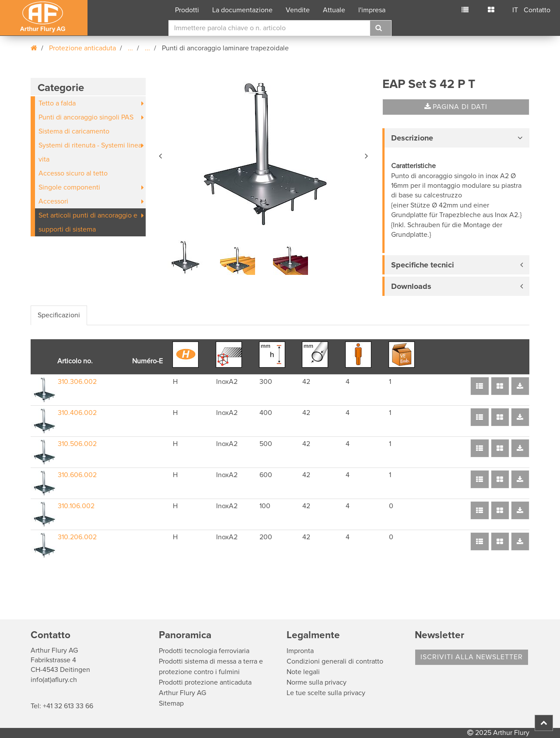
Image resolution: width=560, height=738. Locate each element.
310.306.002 (77, 382)
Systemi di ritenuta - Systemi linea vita (90, 152)
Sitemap (171, 703)
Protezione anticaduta (82, 48)
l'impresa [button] (372, 10)
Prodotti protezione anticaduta (205, 682)
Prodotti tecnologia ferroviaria (204, 651)
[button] (161, 155)
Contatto (537, 10)
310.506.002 (77, 444)
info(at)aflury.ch (54, 680)
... (130, 48)
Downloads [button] (411, 286)
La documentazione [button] (242, 10)
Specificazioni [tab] (59, 315)
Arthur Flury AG (182, 693)
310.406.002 (77, 413)
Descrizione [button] (412, 138)
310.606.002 (77, 475)
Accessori (53, 201)
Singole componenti (69, 187)
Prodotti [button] (187, 10)
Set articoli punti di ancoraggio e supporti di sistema (88, 222)
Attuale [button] (334, 10)
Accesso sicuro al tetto (73, 173)
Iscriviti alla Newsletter (472, 657)
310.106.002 (76, 506)
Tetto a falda (57, 103)
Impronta (300, 651)
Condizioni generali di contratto (335, 661)
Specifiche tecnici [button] (423, 265)
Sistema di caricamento (74, 131)
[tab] (456, 138)
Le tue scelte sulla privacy (326, 693)
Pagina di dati (456, 107)
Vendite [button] (298, 10)
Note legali (303, 672)
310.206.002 (77, 537)
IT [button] (515, 10)
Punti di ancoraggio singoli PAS (86, 117)
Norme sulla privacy (317, 682)
